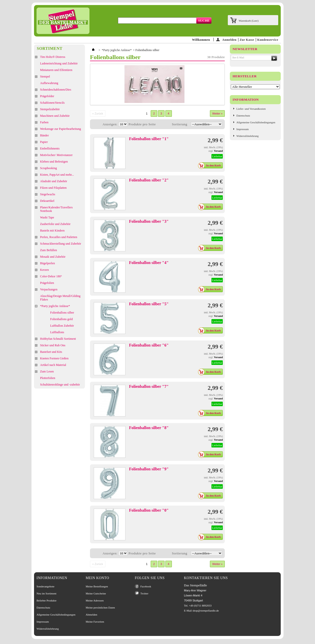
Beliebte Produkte (46, 600)
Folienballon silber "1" (149, 139)
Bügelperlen (48, 263)
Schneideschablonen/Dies (56, 90)
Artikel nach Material (53, 365)
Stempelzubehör (50, 109)
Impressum (243, 129)
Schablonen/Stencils (52, 103)
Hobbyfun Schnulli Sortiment (58, 339)
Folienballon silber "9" (149, 469)
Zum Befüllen (49, 250)
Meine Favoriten (95, 622)
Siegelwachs (48, 194)
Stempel (45, 77)
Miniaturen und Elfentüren (56, 70)
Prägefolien (47, 283)
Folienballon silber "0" (149, 510)
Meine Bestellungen (97, 586)
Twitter (144, 593)
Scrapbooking (49, 168)
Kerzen (44, 270)
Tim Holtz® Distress (53, 57)
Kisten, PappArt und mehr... (57, 175)
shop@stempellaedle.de (206, 611)
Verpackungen (49, 289)
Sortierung (180, 124)
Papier (44, 142)
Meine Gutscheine (96, 593)
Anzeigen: (110, 124)
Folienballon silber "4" (149, 263)
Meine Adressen (95, 600)
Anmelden (229, 40)
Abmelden (91, 615)
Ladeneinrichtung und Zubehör (59, 63)
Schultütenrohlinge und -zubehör (60, 385)
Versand (218, 151)
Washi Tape (47, 217)
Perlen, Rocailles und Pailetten (59, 237)
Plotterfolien (48, 378)
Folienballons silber (62, 313)
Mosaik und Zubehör (53, 257)
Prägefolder (47, 96)
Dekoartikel (47, 201)
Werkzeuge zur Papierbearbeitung (60, 129)
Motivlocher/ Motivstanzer (56, 155)
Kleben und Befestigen (54, 162)
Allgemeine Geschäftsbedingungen (256, 122)
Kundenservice (268, 40)
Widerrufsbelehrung (247, 136)
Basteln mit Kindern (52, 231)
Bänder (44, 135)
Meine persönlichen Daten (100, 608)
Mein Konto (97, 578)
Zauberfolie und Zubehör (55, 224)
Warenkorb (249, 21)
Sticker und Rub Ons (53, 345)
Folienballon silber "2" (149, 180)
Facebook (146, 586)
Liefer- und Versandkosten (251, 109)
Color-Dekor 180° (51, 276)
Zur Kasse (247, 40)
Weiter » (217, 113)
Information (246, 100)
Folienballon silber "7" (149, 386)
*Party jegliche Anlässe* (55, 306)
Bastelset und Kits (51, 352)
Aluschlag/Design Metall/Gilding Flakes (60, 298)
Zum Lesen (47, 371)
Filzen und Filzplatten (53, 188)
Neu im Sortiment (46, 593)
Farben (44, 122)
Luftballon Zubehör (62, 326)
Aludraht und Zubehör (54, 181)
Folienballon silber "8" (149, 428)
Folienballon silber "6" (149, 345)
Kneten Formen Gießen (54, 358)
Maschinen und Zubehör (55, 116)
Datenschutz (243, 116)
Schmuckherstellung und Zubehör (61, 244)
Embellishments (50, 148)
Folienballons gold (61, 319)
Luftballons (57, 332)
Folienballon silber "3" (149, 221)
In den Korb (211, 165)
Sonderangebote (45, 586)
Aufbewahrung (49, 83)
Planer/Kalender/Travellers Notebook (56, 209)
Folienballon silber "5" (149, 304)
